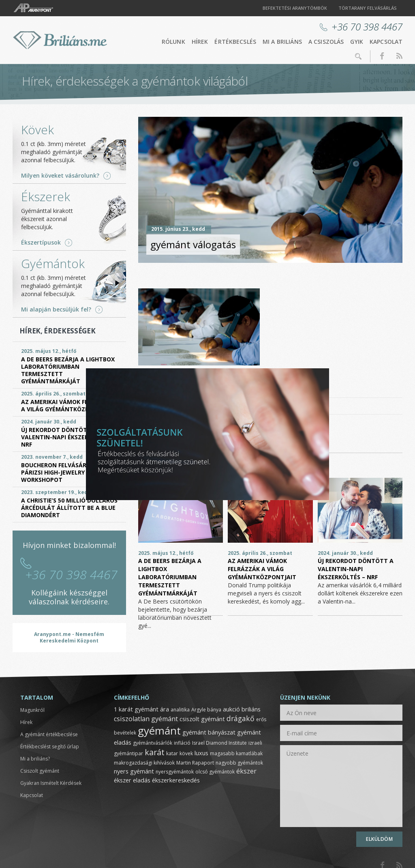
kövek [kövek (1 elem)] (186, 753)
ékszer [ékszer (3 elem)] (246, 771)
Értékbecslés (235, 42)
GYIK (357, 42)
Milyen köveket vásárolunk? (60, 176)
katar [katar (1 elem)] (172, 753)
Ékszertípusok (41, 243)
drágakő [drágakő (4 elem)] (241, 718)
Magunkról (32, 710)
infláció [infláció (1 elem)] (182, 743)
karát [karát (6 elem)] (155, 752)
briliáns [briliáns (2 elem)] (251, 709)
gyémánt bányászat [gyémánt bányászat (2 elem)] (209, 732)
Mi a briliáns (282, 42)
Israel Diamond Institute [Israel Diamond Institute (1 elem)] (219, 743)
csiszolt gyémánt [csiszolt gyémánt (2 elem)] (202, 719)
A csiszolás (326, 42)
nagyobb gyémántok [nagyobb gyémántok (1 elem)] (239, 763)
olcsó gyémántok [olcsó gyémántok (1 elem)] (215, 772)
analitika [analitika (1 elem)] (180, 710)
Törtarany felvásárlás (368, 8)
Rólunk (173, 42)
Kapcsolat (386, 42)
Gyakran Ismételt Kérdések (51, 783)
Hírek (200, 42)
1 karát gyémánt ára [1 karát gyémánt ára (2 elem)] (141, 709)
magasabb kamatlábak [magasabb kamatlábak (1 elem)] (236, 753)
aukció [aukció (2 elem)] (231, 709)
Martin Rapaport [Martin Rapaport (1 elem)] (195, 763)
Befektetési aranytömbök (295, 8)
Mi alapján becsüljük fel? (56, 309)
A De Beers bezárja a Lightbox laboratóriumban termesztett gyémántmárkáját (170, 577)
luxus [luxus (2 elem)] (201, 753)
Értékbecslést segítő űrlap (50, 747)
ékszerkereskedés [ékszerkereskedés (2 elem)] (176, 780)
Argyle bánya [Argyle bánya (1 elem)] (206, 710)
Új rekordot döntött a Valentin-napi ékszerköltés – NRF (356, 569)
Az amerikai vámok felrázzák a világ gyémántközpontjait (262, 569)
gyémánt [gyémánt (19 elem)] (159, 730)
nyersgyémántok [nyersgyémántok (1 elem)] (175, 772)
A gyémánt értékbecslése (49, 734)
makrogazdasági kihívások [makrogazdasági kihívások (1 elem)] (144, 763)
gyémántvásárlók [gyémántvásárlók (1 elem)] (153, 743)
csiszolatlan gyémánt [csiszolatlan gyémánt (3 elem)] (146, 719)
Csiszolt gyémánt (40, 771)
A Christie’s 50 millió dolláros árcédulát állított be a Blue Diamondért (69, 508)
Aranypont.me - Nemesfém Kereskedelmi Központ (69, 637)
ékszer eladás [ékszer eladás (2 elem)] (132, 780)
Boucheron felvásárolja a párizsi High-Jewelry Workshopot (63, 472)
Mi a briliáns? (35, 759)
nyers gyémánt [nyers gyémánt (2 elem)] (134, 771)
